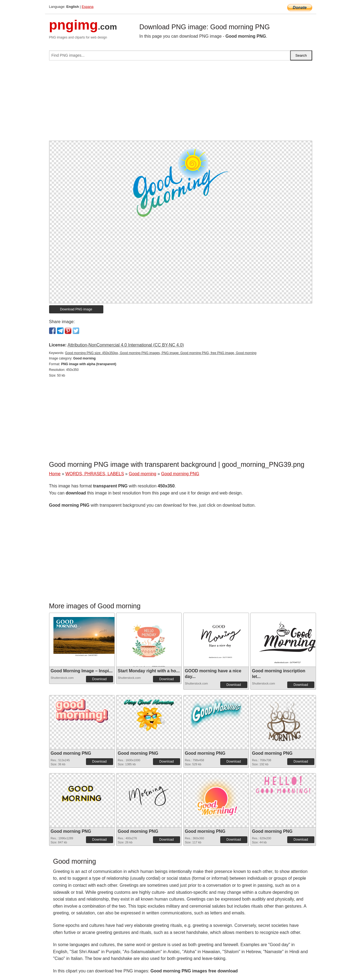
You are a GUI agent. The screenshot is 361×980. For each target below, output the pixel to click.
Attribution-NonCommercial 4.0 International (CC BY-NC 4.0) (126, 345)
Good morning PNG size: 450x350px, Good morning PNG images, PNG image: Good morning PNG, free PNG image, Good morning (161, 353)
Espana (87, 7)
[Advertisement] (181, 103)
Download (99, 679)
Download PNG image (76, 309)
